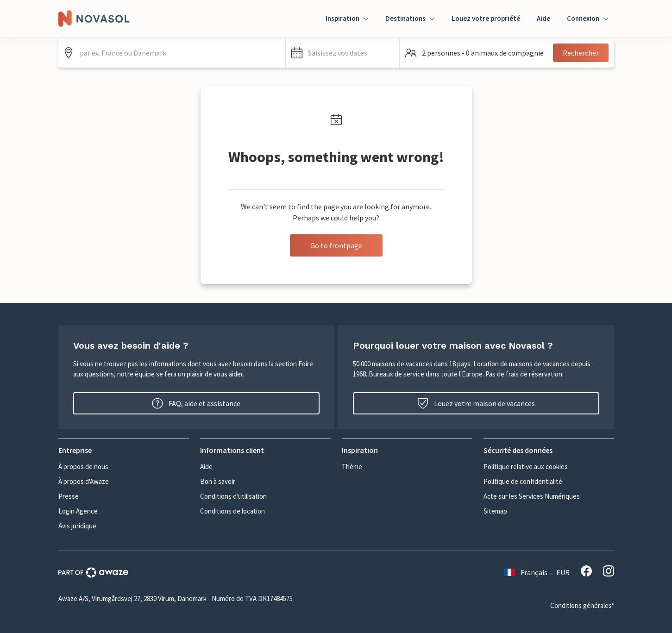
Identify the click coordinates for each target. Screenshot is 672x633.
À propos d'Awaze (84, 481)
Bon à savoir (218, 481)
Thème (352, 467)
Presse (69, 496)
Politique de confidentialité (523, 481)
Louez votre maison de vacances (476, 403)
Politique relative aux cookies (526, 467)
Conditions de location (232, 511)
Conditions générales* (582, 605)
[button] (342, 53)
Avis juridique (77, 526)
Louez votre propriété (486, 18)
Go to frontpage (336, 245)
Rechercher (581, 53)
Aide (543, 18)
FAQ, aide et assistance (196, 403)
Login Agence (78, 511)
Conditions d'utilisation (233, 496)
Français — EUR (537, 572)
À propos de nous (83, 467)
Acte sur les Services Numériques (532, 496)
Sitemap (495, 511)
